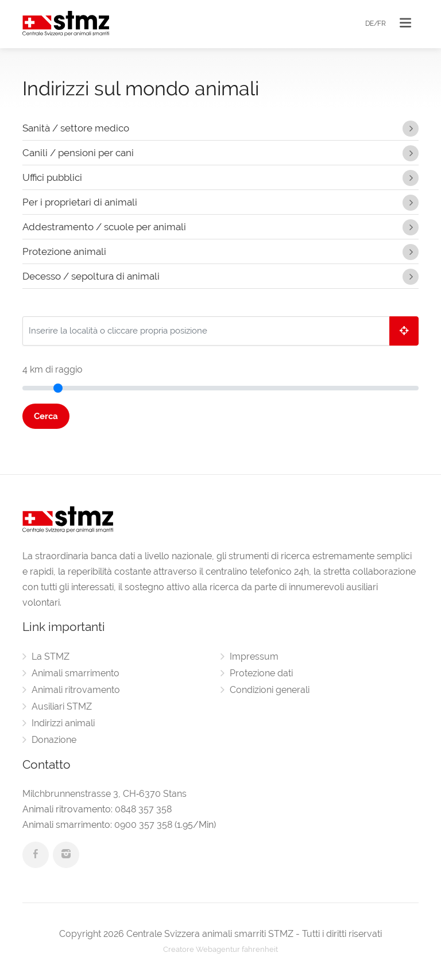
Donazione (54, 740)
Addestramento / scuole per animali (220, 225)
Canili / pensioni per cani (220, 151)
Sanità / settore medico (220, 126)
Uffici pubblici (220, 176)
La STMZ (51, 656)
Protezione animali (220, 250)
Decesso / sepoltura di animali (220, 274)
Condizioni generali (270, 690)
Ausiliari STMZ (62, 706)
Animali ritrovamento (76, 690)
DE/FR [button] (376, 24)
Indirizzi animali (63, 723)
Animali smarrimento (76, 673)
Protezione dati (261, 673)
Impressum (254, 656)
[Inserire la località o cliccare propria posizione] (206, 331)
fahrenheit (260, 949)
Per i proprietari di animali (220, 200)
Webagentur (218, 949)
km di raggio (53, 369)
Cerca (46, 416)
